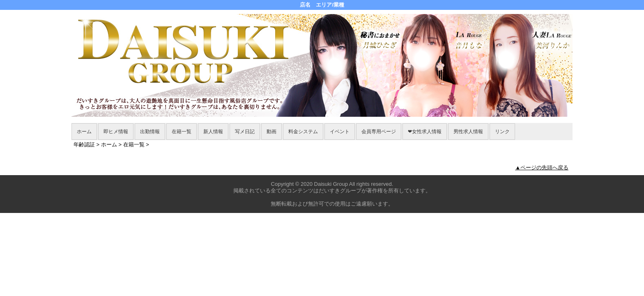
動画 (271, 132)
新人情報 (213, 132)
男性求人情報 (468, 132)
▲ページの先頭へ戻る (542, 168)
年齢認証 (84, 145)
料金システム (303, 132)
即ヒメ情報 (116, 132)
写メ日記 (245, 132)
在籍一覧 (182, 132)
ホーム (84, 132)
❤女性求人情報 (425, 132)
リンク (502, 132)
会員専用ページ (379, 132)
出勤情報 (150, 132)
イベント (340, 132)
